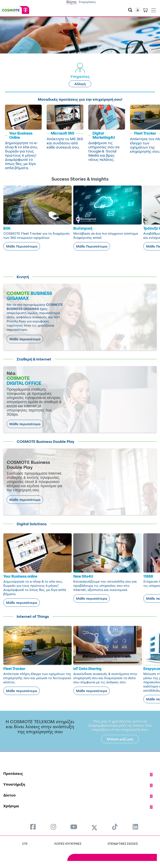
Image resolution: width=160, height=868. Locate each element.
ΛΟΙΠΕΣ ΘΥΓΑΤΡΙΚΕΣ (68, 844)
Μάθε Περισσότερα (22, 246)
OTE (25, 844)
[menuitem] (33, 827)
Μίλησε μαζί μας (120, 739)
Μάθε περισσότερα (25, 339)
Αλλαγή (80, 84)
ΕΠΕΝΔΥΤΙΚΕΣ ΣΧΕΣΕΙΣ (123, 844)
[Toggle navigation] (154, 9)
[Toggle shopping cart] (145, 10)
